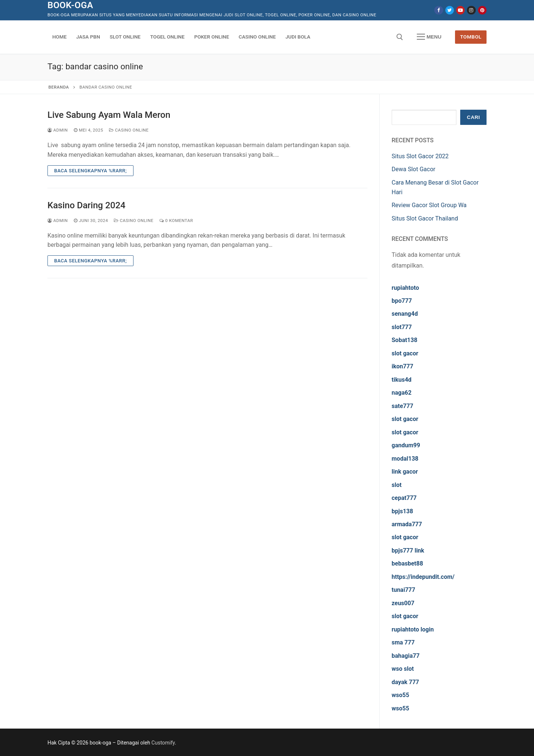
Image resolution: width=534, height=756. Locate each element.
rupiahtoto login (413, 629)
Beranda (59, 87)
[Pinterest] (482, 10)
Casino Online (129, 130)
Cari (473, 117)
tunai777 (403, 590)
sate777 (402, 406)
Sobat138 (404, 340)
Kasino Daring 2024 (86, 205)
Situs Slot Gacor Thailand (425, 218)
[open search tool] (400, 37)
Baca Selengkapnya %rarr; (90, 171)
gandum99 (406, 445)
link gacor (405, 472)
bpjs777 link (408, 551)
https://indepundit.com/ (423, 577)
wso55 (400, 695)
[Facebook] (439, 10)
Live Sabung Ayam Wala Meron (109, 115)
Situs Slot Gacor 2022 (420, 156)
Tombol (471, 37)
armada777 (407, 524)
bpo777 (402, 301)
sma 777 (403, 642)
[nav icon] (429, 37)
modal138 (405, 459)
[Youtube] (460, 10)
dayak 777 (405, 682)
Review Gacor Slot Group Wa (429, 205)
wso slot (403, 669)
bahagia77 (406, 656)
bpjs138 (402, 511)
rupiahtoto (405, 288)
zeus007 (403, 603)
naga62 (402, 393)
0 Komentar (176, 220)
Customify (163, 743)
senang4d (405, 314)
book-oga (70, 5)
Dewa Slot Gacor (413, 169)
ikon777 (402, 366)
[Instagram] (471, 10)
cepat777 (404, 498)
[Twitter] (450, 10)
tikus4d (402, 380)
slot (397, 485)
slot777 (402, 327)
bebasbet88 (407, 563)
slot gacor (405, 353)
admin (58, 130)
